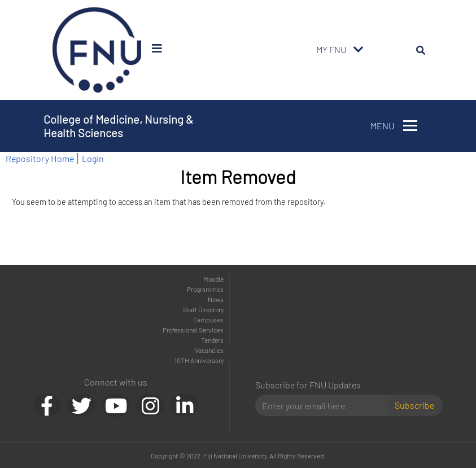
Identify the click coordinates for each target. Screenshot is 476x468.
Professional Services (193, 330)
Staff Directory (203, 309)
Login (93, 158)
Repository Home (40, 158)
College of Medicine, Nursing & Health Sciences (118, 126)
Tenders (212, 340)
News (216, 299)
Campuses (208, 320)
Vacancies (209, 350)
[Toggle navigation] (359, 50)
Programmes (205, 289)
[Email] (326, 405)
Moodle (213, 279)
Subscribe (414, 405)
